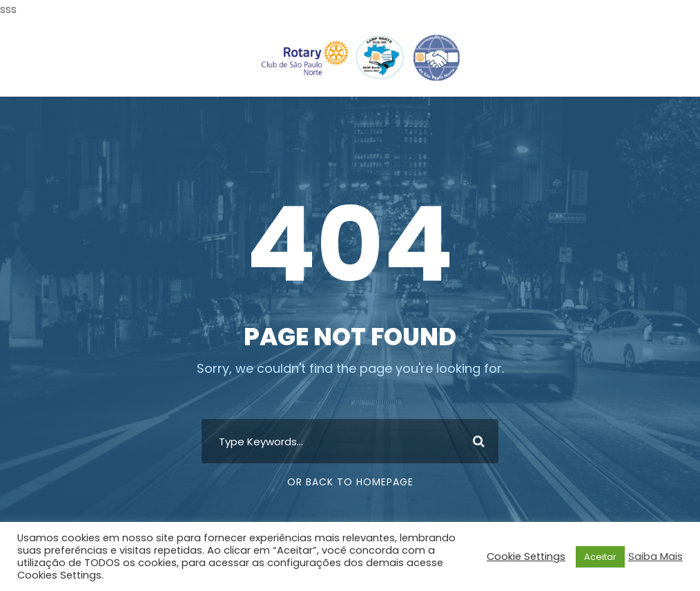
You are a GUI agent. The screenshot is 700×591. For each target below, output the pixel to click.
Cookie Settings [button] (526, 556)
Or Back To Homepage (350, 482)
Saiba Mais (655, 556)
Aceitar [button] (600, 557)
